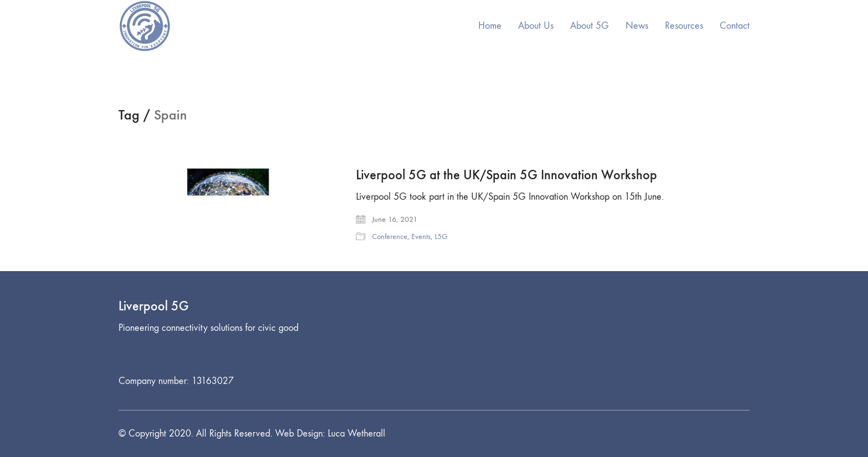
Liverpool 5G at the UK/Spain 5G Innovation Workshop (507, 175)
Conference (390, 237)
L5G (441, 237)
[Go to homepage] (145, 26)
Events (421, 237)
